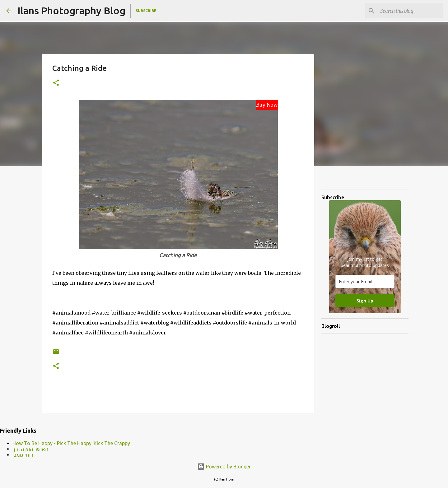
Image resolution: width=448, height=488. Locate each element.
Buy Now (267, 105)
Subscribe (146, 11)
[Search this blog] (410, 11)
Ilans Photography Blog (71, 11)
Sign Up (365, 301)
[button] (56, 83)
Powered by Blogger (224, 467)
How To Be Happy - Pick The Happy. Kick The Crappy (71, 443)
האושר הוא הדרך (30, 449)
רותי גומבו (23, 455)
